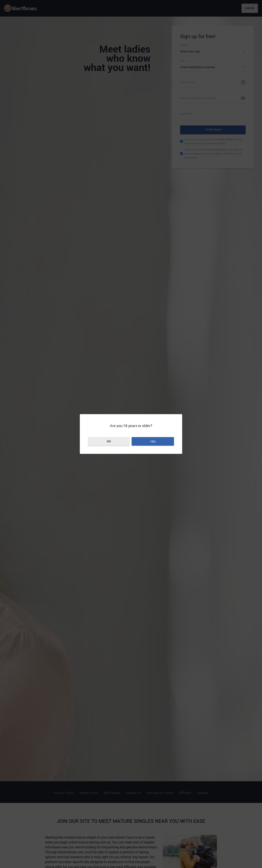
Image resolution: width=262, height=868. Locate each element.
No (109, 441)
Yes (153, 441)
